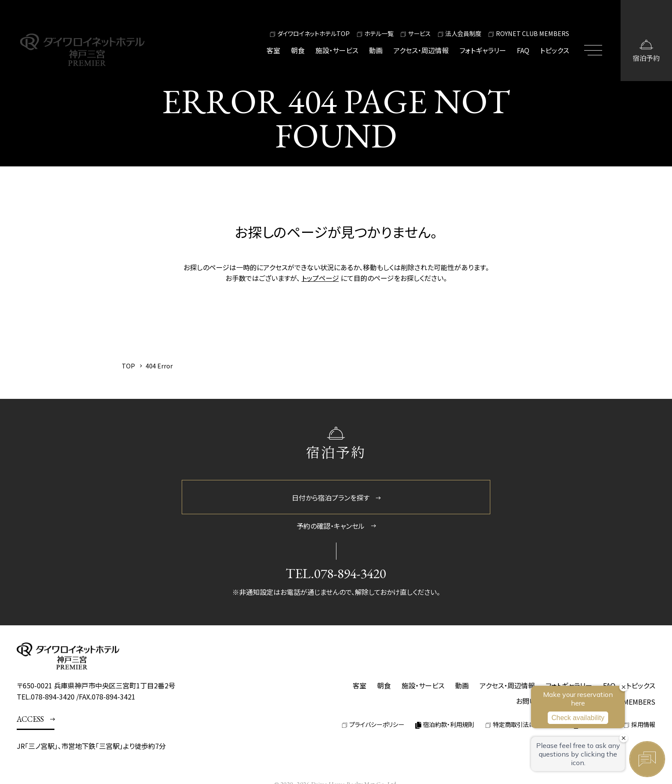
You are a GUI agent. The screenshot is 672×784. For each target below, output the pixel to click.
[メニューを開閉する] (595, 41)
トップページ (320, 278)
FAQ (523, 50)
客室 (273, 50)
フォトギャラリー (483, 50)
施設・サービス (337, 50)
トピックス (555, 50)
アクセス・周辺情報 (421, 50)
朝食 (298, 50)
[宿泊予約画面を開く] (646, 41)
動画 (376, 50)
